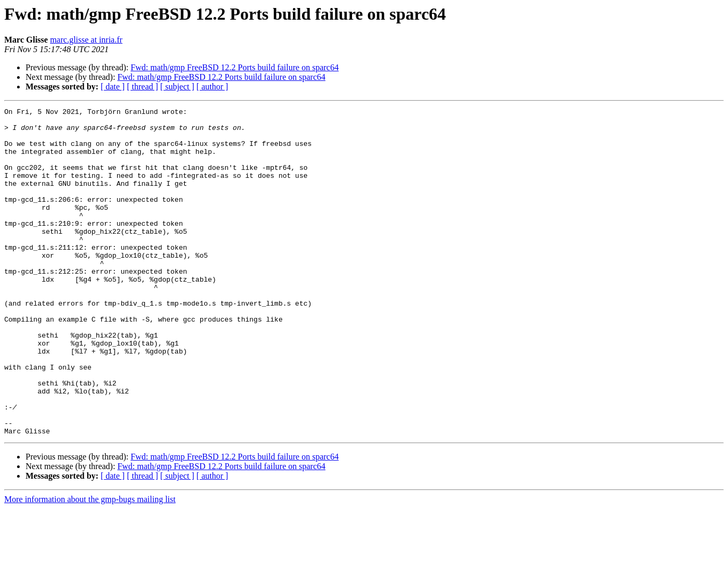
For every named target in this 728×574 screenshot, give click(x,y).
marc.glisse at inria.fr (86, 40)
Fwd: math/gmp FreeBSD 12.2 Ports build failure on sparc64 (235, 67)
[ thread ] (142, 87)
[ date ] (113, 87)
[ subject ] (177, 87)
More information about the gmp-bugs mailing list (90, 565)
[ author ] (212, 87)
